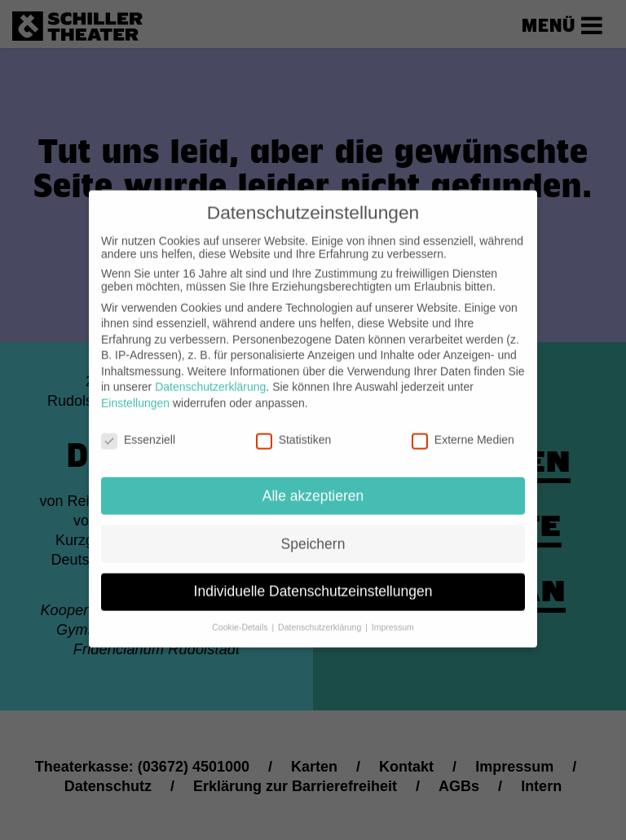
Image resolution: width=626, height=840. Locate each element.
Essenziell (138, 428)
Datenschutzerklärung (210, 375)
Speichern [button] (313, 531)
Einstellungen (135, 391)
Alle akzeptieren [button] (313, 483)
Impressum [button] (393, 615)
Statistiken (294, 428)
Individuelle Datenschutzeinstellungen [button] (313, 579)
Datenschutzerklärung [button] (321, 615)
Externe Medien (463, 428)
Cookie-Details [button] (241, 615)
